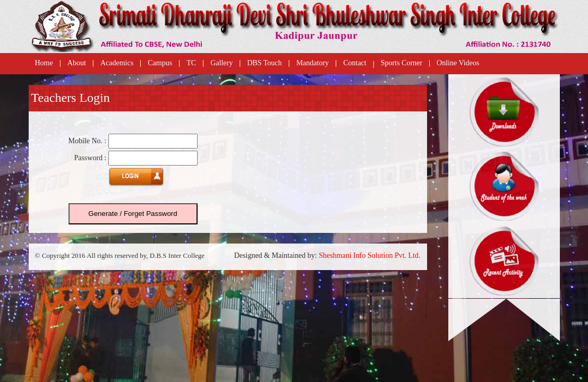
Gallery (221, 63)
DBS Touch (264, 63)
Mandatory (313, 63)
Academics (117, 63)
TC (191, 63)
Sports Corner (402, 63)
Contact (355, 63)
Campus (160, 63)
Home (44, 63)
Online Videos (458, 63)
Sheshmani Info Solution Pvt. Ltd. (369, 255)
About (77, 63)
